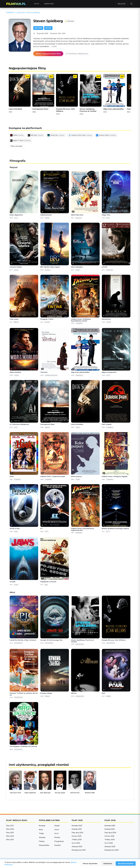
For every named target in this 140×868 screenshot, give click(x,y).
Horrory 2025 (77, 836)
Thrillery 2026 (110, 840)
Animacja (42, 837)
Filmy (37, 4)
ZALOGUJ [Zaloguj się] (122, 4)
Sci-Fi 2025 (76, 843)
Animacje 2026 (110, 846)
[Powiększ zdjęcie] (20, 35)
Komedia (42, 826)
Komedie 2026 (110, 826)
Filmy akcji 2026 (110, 833)
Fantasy (42, 841)
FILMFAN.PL (16, 4)
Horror (57, 830)
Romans (57, 837)
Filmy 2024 (10, 836)
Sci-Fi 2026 (109, 843)
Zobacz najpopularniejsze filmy (48, 54)
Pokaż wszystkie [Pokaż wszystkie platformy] (16, 146)
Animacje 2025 (77, 846)
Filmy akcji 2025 (77, 833)
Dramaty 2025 (77, 829)
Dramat (57, 826)
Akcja (41, 830)
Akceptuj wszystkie (126, 863)
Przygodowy (59, 841)
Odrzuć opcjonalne (90, 863)
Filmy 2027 (10, 826)
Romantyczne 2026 (112, 850)
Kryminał (57, 845)
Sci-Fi (56, 833)
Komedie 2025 (77, 826)
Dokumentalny (44, 845)
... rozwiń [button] (53, 46)
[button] (70, 138)
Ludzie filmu (21, 12)
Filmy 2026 (10, 829)
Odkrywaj (49, 4)
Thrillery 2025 (77, 840)
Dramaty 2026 (110, 829)
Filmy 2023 (10, 840)
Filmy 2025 (10, 833)
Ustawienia (108, 863)
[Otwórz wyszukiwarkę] (131, 4)
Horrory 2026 (109, 836)
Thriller (41, 833)
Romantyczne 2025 (79, 850)
